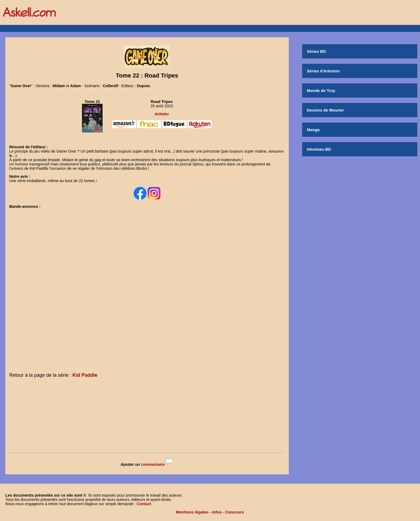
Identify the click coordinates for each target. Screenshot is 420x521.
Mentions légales (192, 512)
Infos (217, 512)
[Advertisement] (147, 416)
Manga (313, 130)
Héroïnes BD (319, 149)
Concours (235, 512)
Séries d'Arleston (323, 71)
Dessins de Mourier (325, 110)
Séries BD (316, 51)
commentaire (153, 464)
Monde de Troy (321, 90)
